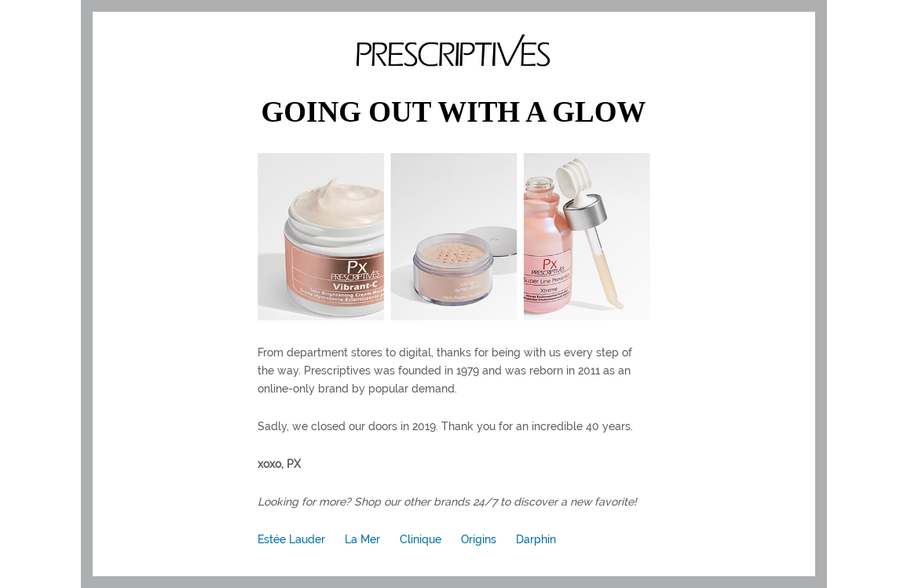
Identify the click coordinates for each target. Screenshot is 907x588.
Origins (479, 539)
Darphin (536, 539)
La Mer (362, 539)
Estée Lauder (291, 539)
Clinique (421, 539)
